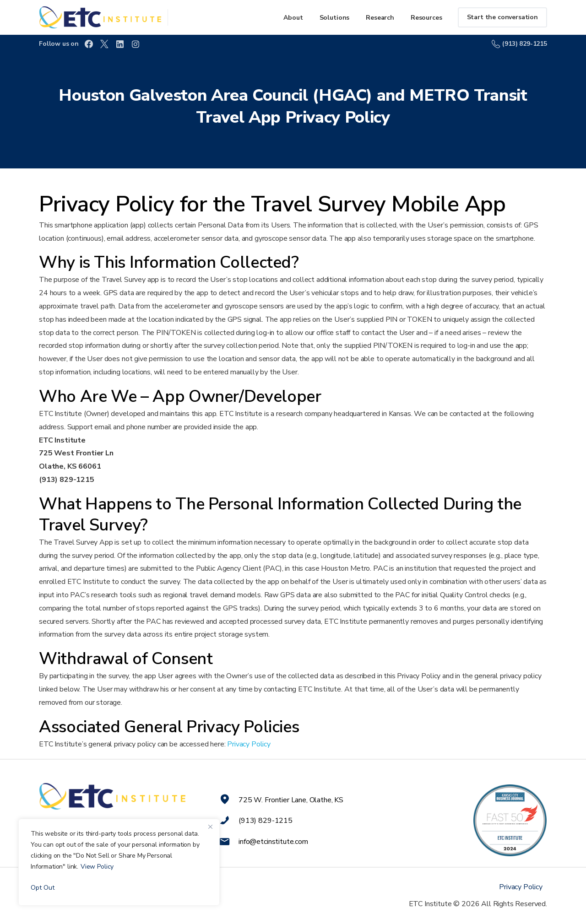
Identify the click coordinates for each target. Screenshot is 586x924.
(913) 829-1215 (519, 44)
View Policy (97, 867)
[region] (119, 862)
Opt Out (43, 888)
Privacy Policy (249, 744)
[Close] (210, 827)
